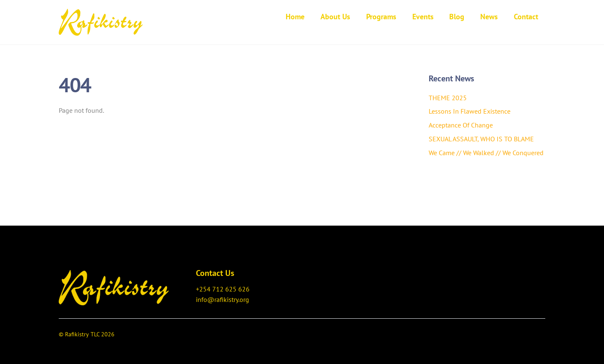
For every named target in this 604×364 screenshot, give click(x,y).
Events (423, 17)
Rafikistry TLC (82, 334)
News (489, 17)
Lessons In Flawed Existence (470, 111)
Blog (457, 17)
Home (295, 17)
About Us (335, 17)
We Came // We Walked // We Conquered (486, 153)
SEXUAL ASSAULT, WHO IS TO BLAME (481, 139)
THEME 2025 (448, 98)
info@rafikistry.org (223, 299)
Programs (381, 17)
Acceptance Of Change (461, 125)
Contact (526, 17)
